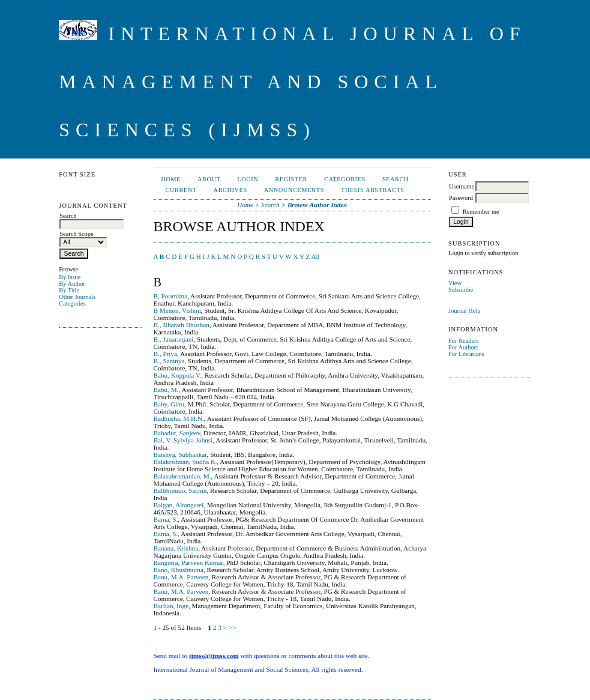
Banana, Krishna (176, 548)
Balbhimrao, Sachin (180, 490)
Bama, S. (166, 519)
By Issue (70, 277)
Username (462, 186)
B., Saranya (169, 361)
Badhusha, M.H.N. (179, 418)
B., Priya (165, 354)
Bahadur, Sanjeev (177, 433)
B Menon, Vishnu (177, 310)
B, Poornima (171, 296)
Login (248, 179)
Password (461, 198)
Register (291, 179)
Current (181, 190)
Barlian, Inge (171, 606)
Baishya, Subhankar (180, 454)
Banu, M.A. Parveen (181, 577)
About (209, 179)
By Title (69, 290)
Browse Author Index (317, 205)
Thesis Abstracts (373, 190)
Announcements (294, 190)
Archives (230, 190)
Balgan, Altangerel (179, 505)
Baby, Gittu (169, 404)
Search (396, 179)
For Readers (464, 341)
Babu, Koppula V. (178, 375)
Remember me (481, 212)
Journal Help (464, 311)
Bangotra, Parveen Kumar (188, 563)
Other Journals (77, 297)
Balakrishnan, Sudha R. (185, 462)
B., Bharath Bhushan (182, 325)
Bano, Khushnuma (179, 570)
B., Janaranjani (174, 339)
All (315, 256)
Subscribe (461, 290)
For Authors (463, 347)
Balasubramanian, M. (182, 476)
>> (233, 627)
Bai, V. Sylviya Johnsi (183, 440)
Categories (72, 303)
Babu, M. (166, 390)
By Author (72, 284)
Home (171, 179)
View (455, 283)
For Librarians (466, 354)
